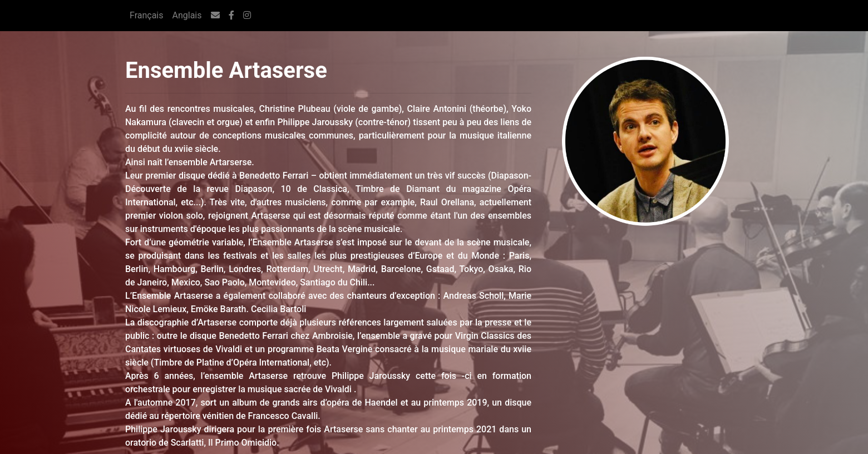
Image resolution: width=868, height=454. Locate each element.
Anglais (187, 15)
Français (147, 15)
